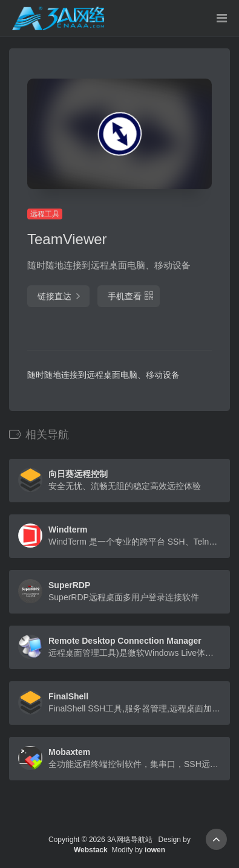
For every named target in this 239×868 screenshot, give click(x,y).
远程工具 (45, 214)
